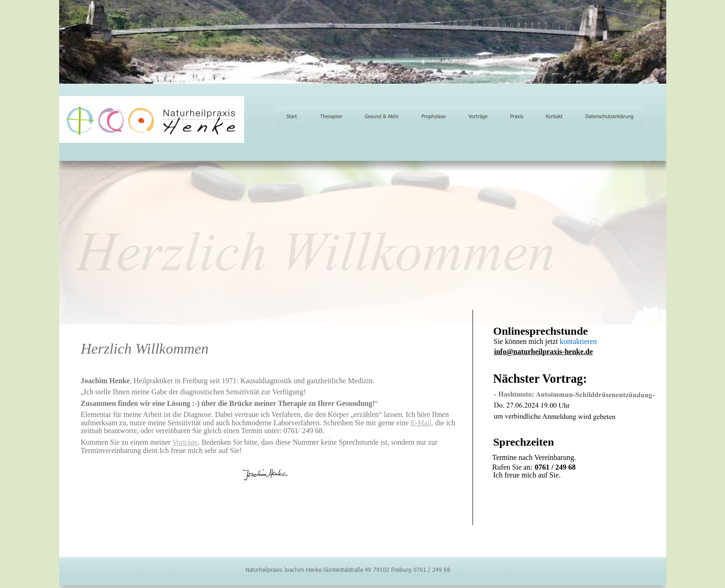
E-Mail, (422, 423)
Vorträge (185, 442)
